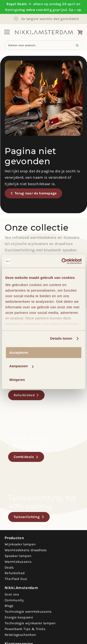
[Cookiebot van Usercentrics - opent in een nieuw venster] (62, 261)
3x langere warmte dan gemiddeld (50, 19)
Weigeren (17, 380)
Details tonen (61, 338)
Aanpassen (21, 366)
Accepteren (19, 353)
